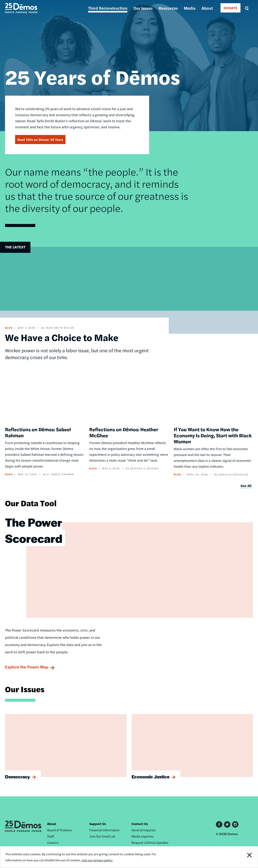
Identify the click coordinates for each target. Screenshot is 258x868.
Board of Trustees (59, 830)
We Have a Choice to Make (62, 337)
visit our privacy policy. (98, 860)
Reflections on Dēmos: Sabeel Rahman (38, 432)
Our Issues (143, 8)
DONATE (230, 8)
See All (246, 486)
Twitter (227, 824)
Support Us (98, 824)
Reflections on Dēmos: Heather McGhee (124, 432)
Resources (168, 8)
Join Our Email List (102, 836)
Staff (50, 836)
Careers (53, 842)
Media (190, 8)
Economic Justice (151, 777)
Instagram (235, 824)
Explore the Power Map (27, 667)
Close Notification (245, 857)
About (207, 8)
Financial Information (104, 830)
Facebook (219, 824)
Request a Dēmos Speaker (150, 842)
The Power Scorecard (34, 530)
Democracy (18, 777)
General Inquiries (144, 830)
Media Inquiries (142, 836)
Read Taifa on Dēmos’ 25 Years (40, 140)
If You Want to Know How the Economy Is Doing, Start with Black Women (213, 435)
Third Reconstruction (108, 8)
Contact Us (140, 824)
